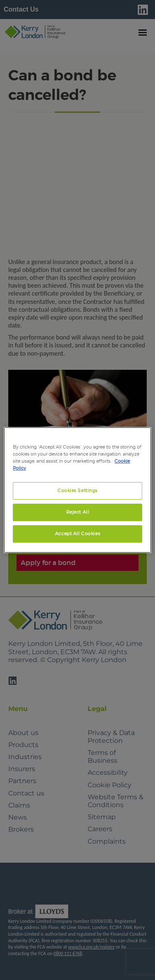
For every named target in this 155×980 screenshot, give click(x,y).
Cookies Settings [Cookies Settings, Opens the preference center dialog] (77, 490)
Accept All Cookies (77, 534)
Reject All (78, 512)
